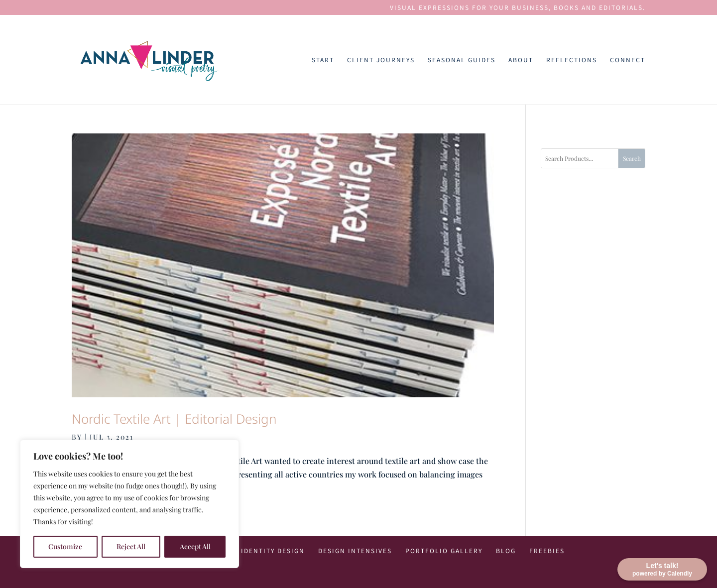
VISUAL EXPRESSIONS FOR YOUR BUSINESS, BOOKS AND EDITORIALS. (518, 8)
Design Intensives (355, 550)
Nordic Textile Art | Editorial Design (174, 419)
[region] (129, 504)
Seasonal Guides (462, 60)
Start (323, 60)
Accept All (195, 546)
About (521, 60)
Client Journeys (381, 60)
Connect (628, 60)
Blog (506, 550)
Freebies (547, 550)
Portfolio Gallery (444, 550)
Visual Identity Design (258, 550)
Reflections (572, 60)
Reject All (131, 546)
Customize (65, 546)
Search (632, 158)
